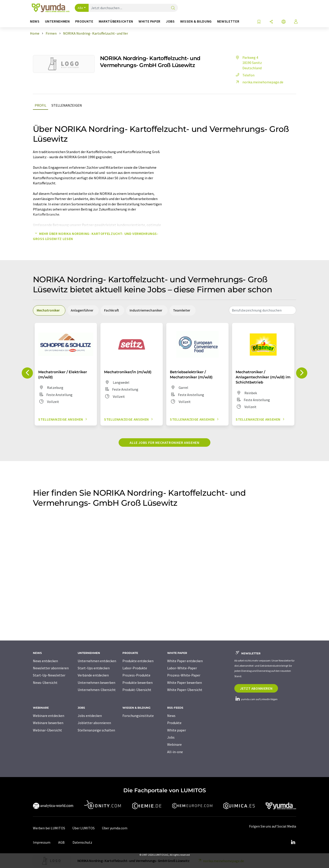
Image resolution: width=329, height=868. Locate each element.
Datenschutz (82, 842)
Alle (80, 8)
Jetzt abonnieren (256, 688)
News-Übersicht (45, 683)
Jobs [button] (170, 21)
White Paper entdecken (185, 661)
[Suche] (173, 8)
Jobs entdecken (90, 716)
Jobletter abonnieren (94, 723)
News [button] (35, 21)
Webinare (174, 744)
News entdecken (45, 661)
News (171, 716)
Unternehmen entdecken (97, 661)
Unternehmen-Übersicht (97, 690)
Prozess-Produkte (136, 675)
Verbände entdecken (93, 675)
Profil (41, 105)
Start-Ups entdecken (94, 668)
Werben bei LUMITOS (49, 828)
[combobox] (263, 310)
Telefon (244, 75)
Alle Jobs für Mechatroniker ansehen (164, 442)
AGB (61, 842)
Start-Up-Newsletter (49, 675)
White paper (177, 730)
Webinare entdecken (49, 716)
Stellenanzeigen (67, 105)
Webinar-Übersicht (47, 730)
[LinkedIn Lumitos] (293, 842)
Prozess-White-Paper (184, 675)
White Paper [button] (150, 21)
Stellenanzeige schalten (96, 730)
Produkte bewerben (138, 683)
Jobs (171, 737)
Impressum (42, 842)
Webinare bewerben (48, 723)
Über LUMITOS (83, 828)
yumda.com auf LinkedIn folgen (256, 699)
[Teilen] (271, 22)
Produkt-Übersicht (137, 690)
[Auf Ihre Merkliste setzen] (259, 22)
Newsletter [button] (228, 21)
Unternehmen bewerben (96, 683)
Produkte (174, 723)
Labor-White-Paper (182, 668)
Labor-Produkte (135, 668)
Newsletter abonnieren (51, 668)
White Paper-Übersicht (185, 690)
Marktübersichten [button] (116, 21)
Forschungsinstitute (138, 716)
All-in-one (175, 752)
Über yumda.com (115, 828)
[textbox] (263, 310)
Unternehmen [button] (57, 21)
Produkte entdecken (138, 661)
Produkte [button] (84, 21)
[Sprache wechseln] (284, 22)
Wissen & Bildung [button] (196, 21)
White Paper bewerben (185, 683)
